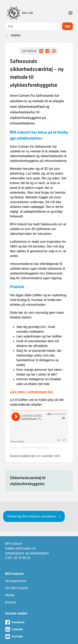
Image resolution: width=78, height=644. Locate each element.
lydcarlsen (14, 448)
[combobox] (32, 26)
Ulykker (16, 35)
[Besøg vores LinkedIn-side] (39, 629)
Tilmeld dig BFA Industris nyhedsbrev (32, 516)
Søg (67, 26)
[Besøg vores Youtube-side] (39, 636)
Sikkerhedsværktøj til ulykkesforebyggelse (28, 481)
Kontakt (11, 602)
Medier (10, 595)
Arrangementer (16, 581)
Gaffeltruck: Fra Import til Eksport (35, 448)
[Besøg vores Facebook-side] (39, 622)
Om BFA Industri (17, 588)
